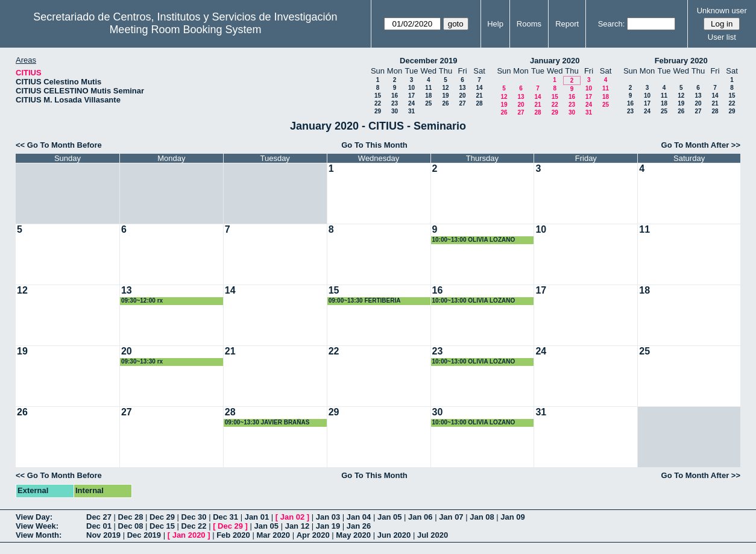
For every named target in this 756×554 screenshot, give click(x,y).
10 (411, 88)
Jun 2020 (394, 535)
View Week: (37, 526)
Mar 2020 (273, 535)
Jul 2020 (433, 535)
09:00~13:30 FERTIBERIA (365, 301)
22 (378, 103)
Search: (612, 24)
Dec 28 (131, 517)
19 (445, 96)
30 (395, 111)
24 (411, 103)
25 (428, 103)
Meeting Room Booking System (185, 30)
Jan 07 (451, 517)
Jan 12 (297, 526)
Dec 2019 (144, 535)
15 (378, 96)
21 (479, 96)
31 (411, 111)
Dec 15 (162, 526)
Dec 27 (99, 517)
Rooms (529, 24)
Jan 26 (359, 526)
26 (445, 103)
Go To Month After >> (701, 145)
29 (378, 111)
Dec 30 (194, 517)
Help (495, 24)
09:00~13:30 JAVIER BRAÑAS (267, 422)
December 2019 (428, 61)
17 (411, 96)
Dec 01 (99, 526)
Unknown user (722, 11)
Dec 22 (194, 526)
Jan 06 (420, 517)
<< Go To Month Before (59, 145)
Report (567, 24)
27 (462, 103)
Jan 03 (328, 517)
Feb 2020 (233, 535)
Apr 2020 (313, 535)
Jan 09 (512, 517)
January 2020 (555, 61)
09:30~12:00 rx (142, 301)
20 (462, 96)
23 (395, 103)
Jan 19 (328, 526)
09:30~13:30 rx (142, 361)
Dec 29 (162, 517)
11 (428, 88)
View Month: (39, 535)
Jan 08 (482, 517)
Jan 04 (359, 517)
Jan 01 (257, 517)
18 (428, 96)
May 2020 (353, 535)
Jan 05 (389, 517)
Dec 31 (225, 517)
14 (479, 88)
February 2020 (681, 61)
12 (445, 88)
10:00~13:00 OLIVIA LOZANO (474, 240)
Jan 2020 (189, 535)
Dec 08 (131, 526)
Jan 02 (292, 517)
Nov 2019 (103, 535)
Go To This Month (374, 145)
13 (462, 88)
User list (722, 37)
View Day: (34, 517)
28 (479, 103)
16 (395, 96)
